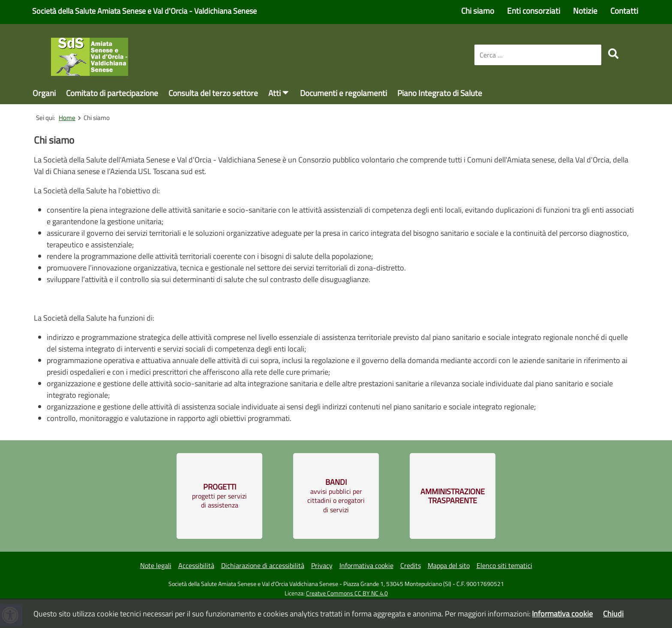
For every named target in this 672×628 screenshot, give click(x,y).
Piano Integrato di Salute (440, 93)
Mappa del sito (449, 565)
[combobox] (538, 55)
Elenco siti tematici (504, 565)
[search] (613, 54)
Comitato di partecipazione (112, 93)
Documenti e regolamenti (343, 93)
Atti (274, 93)
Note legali (156, 565)
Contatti (624, 11)
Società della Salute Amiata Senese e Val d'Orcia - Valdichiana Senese (144, 11)
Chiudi (613, 614)
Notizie (585, 11)
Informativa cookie (366, 565)
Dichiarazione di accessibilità (263, 565)
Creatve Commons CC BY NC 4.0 (347, 593)
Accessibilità (196, 565)
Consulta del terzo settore (213, 93)
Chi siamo (478, 11)
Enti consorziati (534, 11)
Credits (411, 565)
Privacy (322, 565)
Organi (44, 93)
